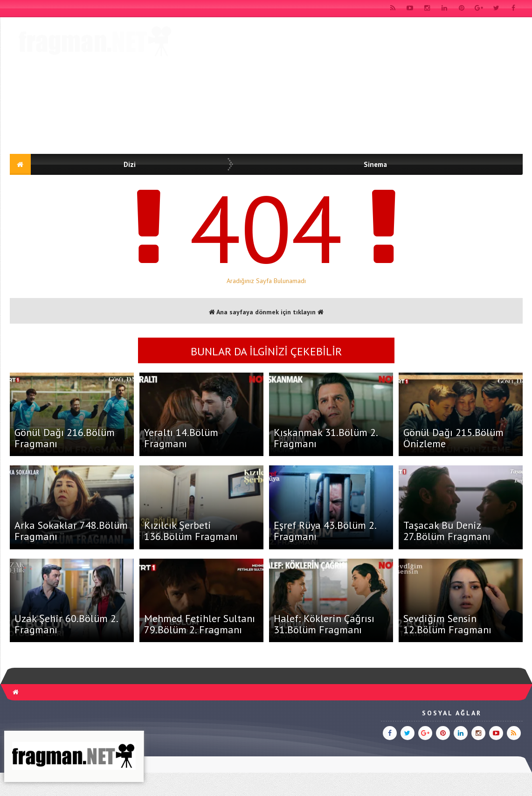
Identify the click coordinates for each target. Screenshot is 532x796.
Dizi (130, 164)
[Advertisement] (353, 87)
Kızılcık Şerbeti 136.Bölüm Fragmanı (191, 531)
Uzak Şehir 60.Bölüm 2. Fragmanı (66, 624)
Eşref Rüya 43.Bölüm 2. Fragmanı (325, 531)
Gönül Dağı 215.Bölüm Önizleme (453, 438)
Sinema (375, 164)
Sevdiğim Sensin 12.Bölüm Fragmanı (447, 624)
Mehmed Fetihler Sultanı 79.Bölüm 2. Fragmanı (200, 624)
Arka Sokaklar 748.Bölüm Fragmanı (71, 531)
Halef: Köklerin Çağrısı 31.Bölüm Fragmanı (324, 624)
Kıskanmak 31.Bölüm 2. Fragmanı (325, 438)
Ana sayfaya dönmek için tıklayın (266, 312)
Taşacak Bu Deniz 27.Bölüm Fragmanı (447, 531)
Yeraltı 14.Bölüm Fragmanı (181, 438)
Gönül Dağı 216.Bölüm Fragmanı (65, 438)
